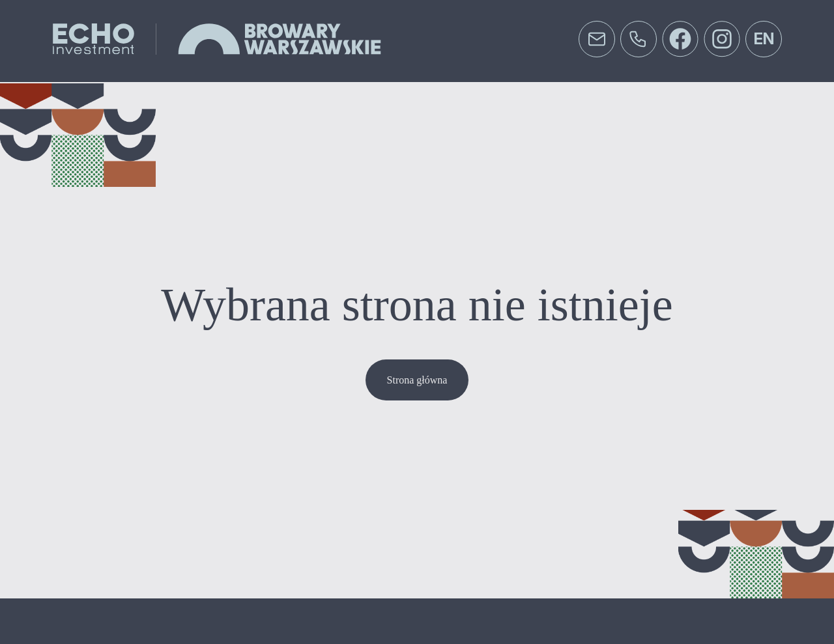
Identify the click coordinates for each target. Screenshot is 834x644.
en (764, 39)
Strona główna (417, 380)
